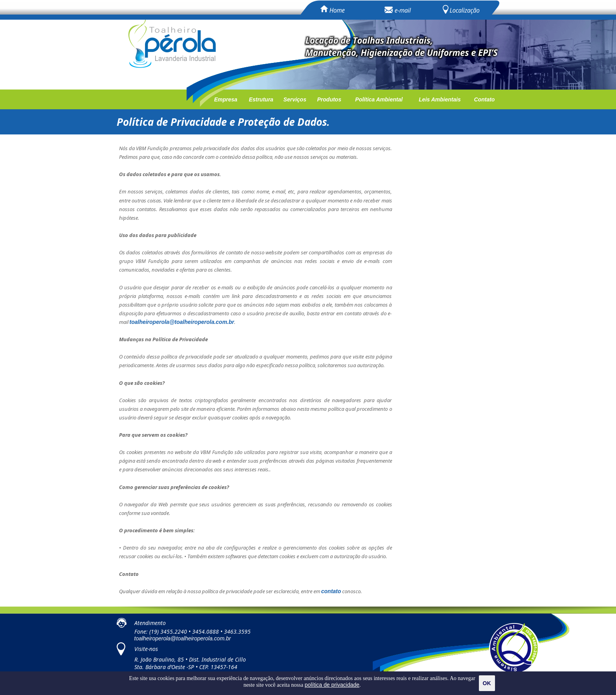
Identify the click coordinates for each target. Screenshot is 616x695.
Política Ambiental (379, 99)
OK (487, 683)
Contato (485, 99)
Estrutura (261, 99)
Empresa (226, 99)
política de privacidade (332, 685)
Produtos (329, 99)
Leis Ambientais (440, 99)
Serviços (295, 99)
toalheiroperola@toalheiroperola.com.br (183, 638)
